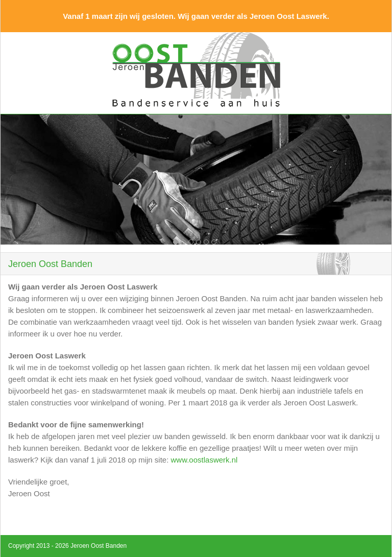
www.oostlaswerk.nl (204, 460)
